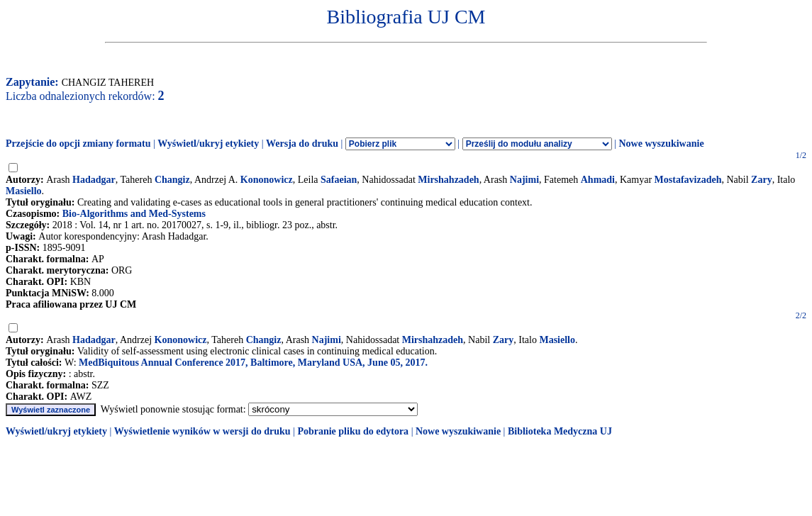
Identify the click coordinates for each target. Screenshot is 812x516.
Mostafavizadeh (688, 180)
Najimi (524, 180)
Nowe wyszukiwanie (661, 144)
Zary (762, 180)
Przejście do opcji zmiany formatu (78, 144)
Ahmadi (598, 180)
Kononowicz (267, 180)
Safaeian (339, 180)
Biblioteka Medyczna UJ (560, 431)
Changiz (172, 180)
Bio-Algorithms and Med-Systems (134, 214)
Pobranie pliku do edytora (353, 431)
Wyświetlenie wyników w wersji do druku (202, 431)
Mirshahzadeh (448, 180)
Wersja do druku (302, 144)
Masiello (24, 191)
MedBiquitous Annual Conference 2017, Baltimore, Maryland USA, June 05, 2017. (253, 363)
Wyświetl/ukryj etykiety (208, 144)
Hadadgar (94, 180)
